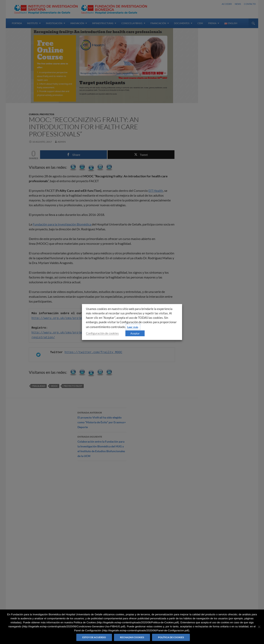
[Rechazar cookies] (259, 627)
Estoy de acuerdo (94, 637)
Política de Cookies (171, 637)
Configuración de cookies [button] (102, 333)
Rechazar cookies (132, 637)
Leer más (133, 327)
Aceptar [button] (135, 333)
